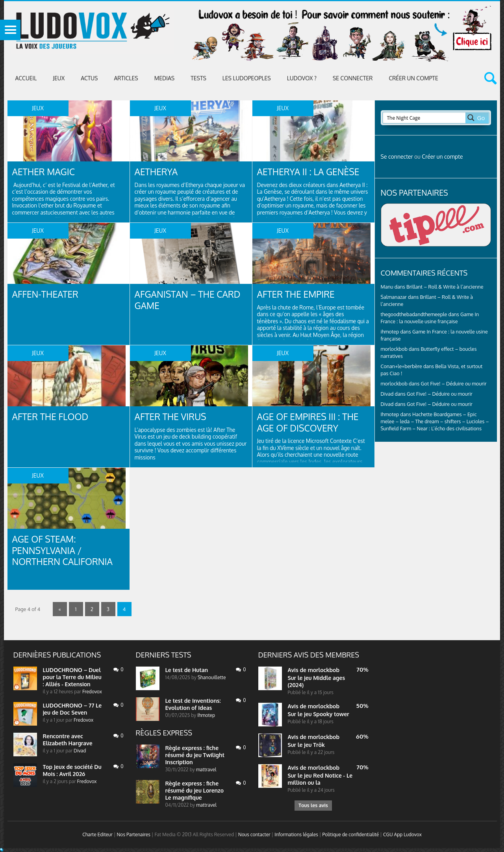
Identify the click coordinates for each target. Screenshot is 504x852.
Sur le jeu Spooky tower (319, 714)
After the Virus (173, 417)
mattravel (206, 770)
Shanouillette (212, 677)
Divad (387, 394)
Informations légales (296, 836)
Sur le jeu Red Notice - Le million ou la (320, 779)
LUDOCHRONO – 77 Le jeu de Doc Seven (72, 709)
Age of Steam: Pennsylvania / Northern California (66, 551)
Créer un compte (413, 78)
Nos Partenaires (133, 836)
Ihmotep (390, 414)
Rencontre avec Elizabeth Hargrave (68, 740)
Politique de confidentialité (350, 836)
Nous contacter (254, 836)
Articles (126, 78)
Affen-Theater (47, 294)
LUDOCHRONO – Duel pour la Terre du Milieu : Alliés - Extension (72, 677)
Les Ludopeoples (247, 78)
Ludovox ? (302, 78)
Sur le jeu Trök (306, 745)
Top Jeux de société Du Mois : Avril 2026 (72, 770)
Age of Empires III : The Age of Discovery (311, 423)
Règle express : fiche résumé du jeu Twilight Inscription (195, 755)
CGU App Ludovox (402, 836)
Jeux (59, 78)
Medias (164, 78)
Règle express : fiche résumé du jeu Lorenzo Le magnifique (195, 790)
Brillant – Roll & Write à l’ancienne (445, 287)
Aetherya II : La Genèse (311, 172)
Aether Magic (45, 172)
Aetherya (157, 172)
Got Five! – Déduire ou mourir (454, 383)
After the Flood (53, 417)
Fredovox (92, 692)
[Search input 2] (424, 118)
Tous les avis (313, 806)
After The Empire (298, 294)
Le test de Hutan (187, 670)
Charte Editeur (97, 836)
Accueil (26, 78)
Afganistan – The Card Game (191, 300)
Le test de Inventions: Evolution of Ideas (193, 704)
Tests (198, 78)
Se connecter (353, 78)
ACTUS (89, 78)
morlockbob (324, 670)
